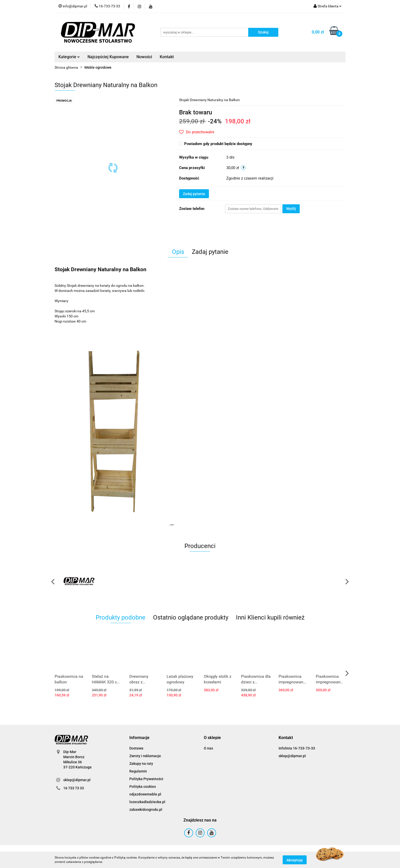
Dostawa (136, 748)
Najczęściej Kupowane (108, 57)
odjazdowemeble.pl (145, 794)
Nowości (144, 57)
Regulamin (138, 771)
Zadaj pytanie (194, 194)
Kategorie (69, 57)
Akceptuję (295, 860)
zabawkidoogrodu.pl (146, 810)
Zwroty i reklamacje (145, 756)
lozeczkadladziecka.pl (147, 802)
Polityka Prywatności (146, 779)
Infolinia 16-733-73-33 (297, 748)
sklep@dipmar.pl (77, 780)
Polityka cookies (143, 787)
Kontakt (167, 57)
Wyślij (291, 209)
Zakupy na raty (141, 764)
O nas (208, 748)
